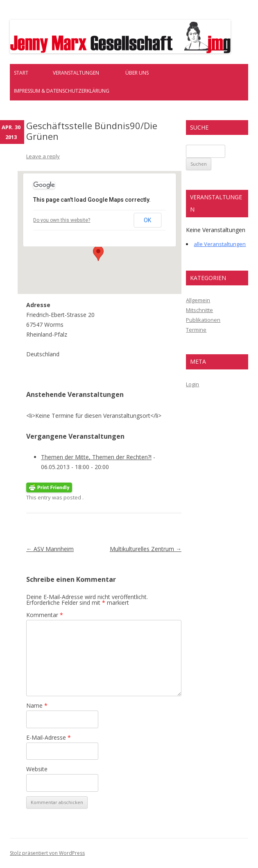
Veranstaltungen (76, 73)
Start (21, 73)
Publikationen (203, 320)
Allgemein (198, 300)
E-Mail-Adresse (49, 737)
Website (37, 769)
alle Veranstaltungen (220, 244)
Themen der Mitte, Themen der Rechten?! (96, 457)
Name (37, 705)
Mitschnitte (199, 310)
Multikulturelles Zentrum (146, 549)
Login (192, 384)
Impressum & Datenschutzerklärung (62, 91)
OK (147, 220)
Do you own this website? (62, 220)
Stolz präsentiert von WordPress (47, 853)
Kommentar (45, 615)
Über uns (137, 73)
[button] (98, 253)
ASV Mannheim (50, 549)
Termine (196, 330)
